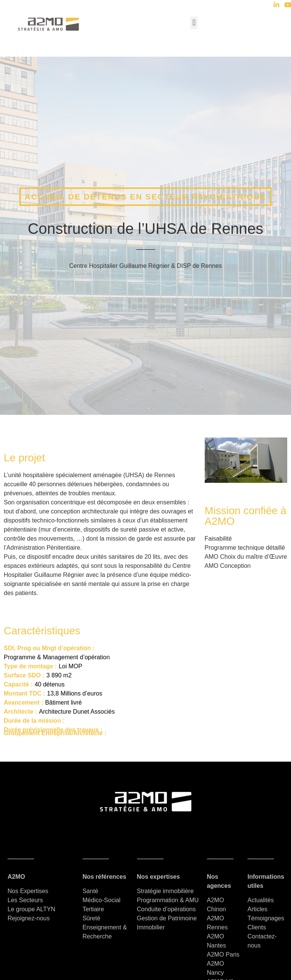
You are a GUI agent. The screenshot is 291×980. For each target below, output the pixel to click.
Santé (90, 891)
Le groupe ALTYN (31, 909)
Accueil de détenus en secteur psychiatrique (145, 197)
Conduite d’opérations (167, 909)
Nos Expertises (28, 891)
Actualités (261, 900)
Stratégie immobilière (165, 891)
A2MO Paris (223, 954)
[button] (194, 23)
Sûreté (91, 918)
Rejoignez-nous (29, 918)
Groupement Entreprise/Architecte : (55, 733)
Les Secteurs (25, 900)
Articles (257, 909)
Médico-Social (101, 900)
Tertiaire (93, 909)
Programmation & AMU (168, 900)
